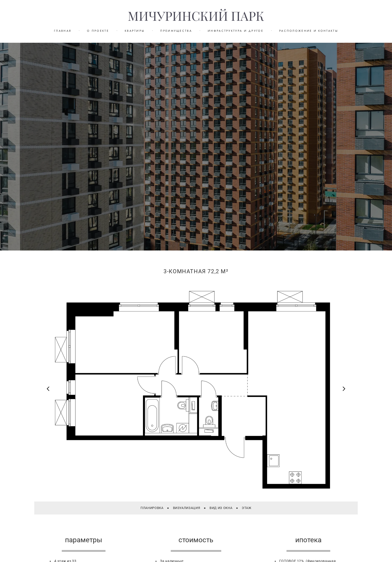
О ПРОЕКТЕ (98, 31)
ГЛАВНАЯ (63, 31)
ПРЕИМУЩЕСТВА (176, 31)
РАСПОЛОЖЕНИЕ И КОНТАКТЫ (309, 31)
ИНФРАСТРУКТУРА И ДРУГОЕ (236, 31)
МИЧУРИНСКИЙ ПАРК (196, 16)
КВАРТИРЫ (135, 31)
